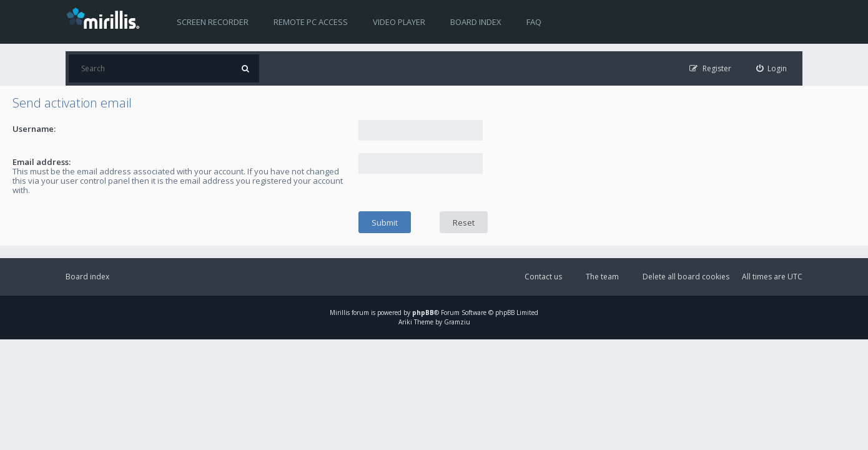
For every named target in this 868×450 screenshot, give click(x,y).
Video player (399, 22)
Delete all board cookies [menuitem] (686, 277)
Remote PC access (311, 22)
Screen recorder (213, 22)
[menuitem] (772, 68)
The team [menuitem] (602, 277)
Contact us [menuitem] (543, 277)
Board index (476, 22)
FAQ (534, 22)
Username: (34, 129)
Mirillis (340, 312)
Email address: (42, 162)
